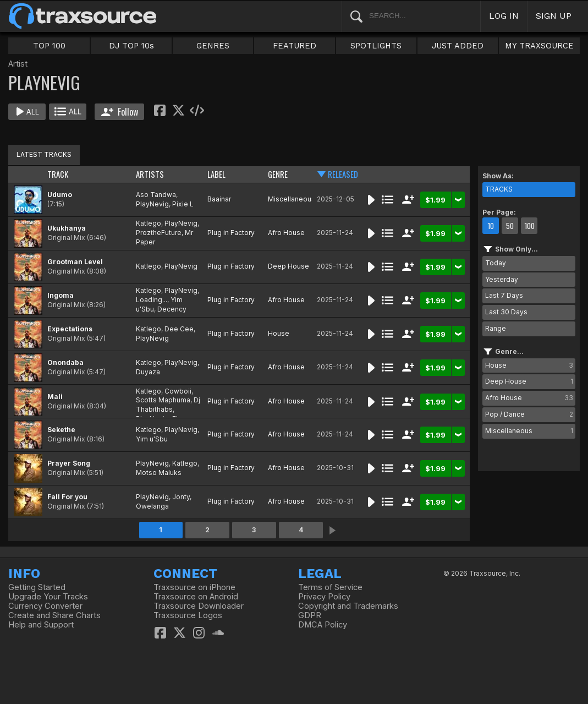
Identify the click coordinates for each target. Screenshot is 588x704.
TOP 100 (49, 46)
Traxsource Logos (188, 615)
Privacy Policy (324, 597)
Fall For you (67, 497)
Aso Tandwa (156, 195)
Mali (55, 397)
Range (496, 328)
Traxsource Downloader (199, 606)
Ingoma (61, 295)
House (279, 333)
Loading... (152, 300)
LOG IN (504, 16)
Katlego (149, 223)
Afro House (286, 233)
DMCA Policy (323, 625)
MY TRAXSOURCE (539, 46)
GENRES (213, 46)
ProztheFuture (159, 233)
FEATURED (295, 46)
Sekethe (61, 430)
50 (510, 226)
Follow (120, 112)
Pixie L (183, 204)
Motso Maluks (159, 473)
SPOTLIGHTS (376, 46)
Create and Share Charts (54, 615)
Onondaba (65, 362)
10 (491, 226)
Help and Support (41, 625)
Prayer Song (69, 463)
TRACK (58, 174)
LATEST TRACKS (44, 154)
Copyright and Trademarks (348, 606)
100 (529, 226)
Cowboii (178, 391)
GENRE (278, 174)
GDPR (310, 615)
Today (496, 263)
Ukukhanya (67, 228)
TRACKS (499, 189)
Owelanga (152, 506)
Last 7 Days (504, 295)
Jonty (181, 497)
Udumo (60, 195)
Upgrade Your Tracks (48, 597)
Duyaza (148, 372)
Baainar (219, 199)
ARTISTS (150, 174)
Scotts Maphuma (163, 400)
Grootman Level (75, 262)
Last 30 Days (506, 312)
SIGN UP (554, 16)
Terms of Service (330, 587)
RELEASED (343, 174)
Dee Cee (179, 329)
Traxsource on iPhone (194, 587)
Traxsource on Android (196, 597)
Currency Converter (45, 606)
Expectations (70, 329)
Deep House (288, 266)
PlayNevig (152, 204)
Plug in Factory (231, 233)
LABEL (216, 174)
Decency (172, 309)
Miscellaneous (292, 199)
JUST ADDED (458, 46)
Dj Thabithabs (168, 405)
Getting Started (37, 587)
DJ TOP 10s (131, 46)
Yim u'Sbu (152, 439)
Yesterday (502, 279)
